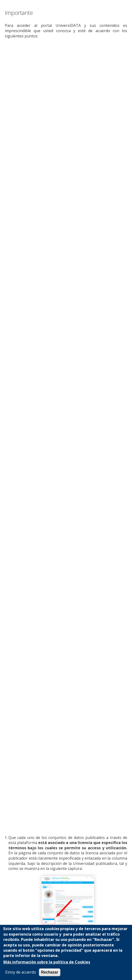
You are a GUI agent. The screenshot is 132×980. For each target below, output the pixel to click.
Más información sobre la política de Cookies (47, 962)
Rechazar (50, 972)
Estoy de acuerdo (21, 972)
